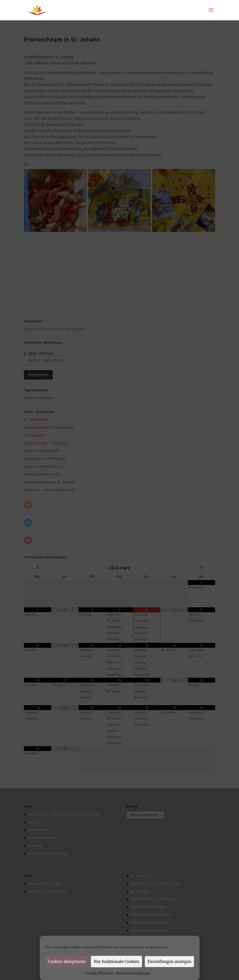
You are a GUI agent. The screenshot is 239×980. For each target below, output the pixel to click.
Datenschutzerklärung (133, 973)
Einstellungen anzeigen (169, 962)
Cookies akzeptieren (67, 962)
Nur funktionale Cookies (116, 962)
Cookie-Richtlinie (100, 973)
